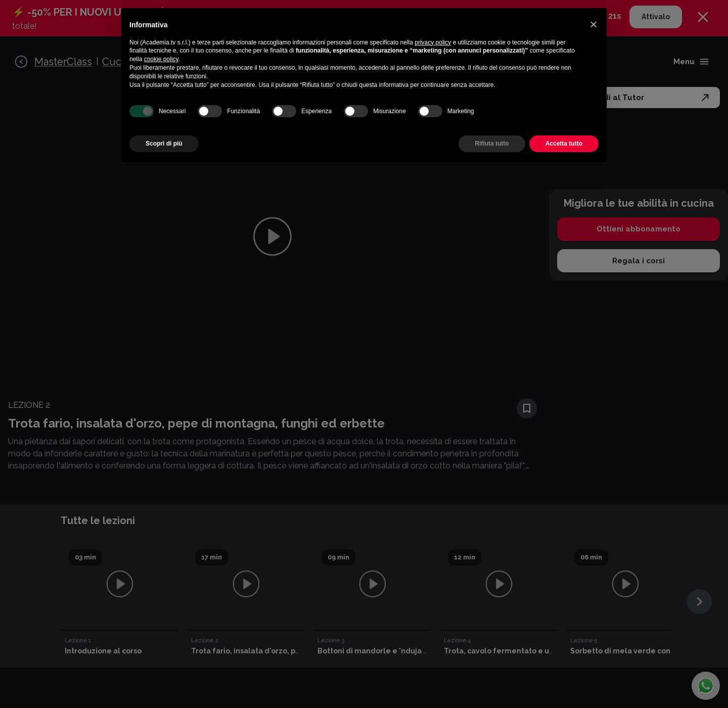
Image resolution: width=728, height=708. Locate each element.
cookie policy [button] (161, 59)
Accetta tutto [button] (564, 144)
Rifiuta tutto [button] (492, 144)
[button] (594, 24)
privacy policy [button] (433, 42)
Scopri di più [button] (164, 144)
